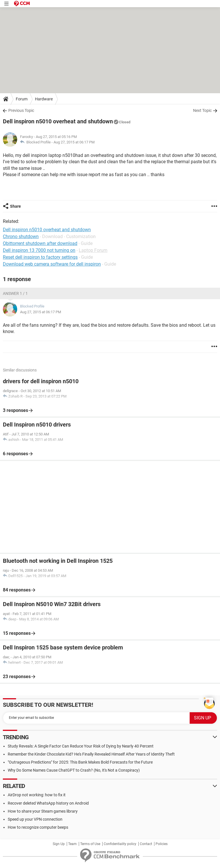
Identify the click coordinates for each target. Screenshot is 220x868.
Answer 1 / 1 (15, 293)
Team (72, 844)
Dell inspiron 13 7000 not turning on (39, 250)
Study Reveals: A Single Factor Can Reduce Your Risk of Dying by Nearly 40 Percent (81, 746)
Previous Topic (21, 110)
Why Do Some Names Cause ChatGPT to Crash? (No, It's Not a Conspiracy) (74, 770)
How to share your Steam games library (43, 811)
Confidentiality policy (120, 844)
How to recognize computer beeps (38, 827)
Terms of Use (90, 844)
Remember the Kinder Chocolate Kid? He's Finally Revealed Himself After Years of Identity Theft (91, 754)
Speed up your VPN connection (35, 819)
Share (15, 206)
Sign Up (59, 844)
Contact (146, 844)
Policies (162, 844)
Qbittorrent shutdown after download (40, 243)
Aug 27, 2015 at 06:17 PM (74, 142)
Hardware (44, 99)
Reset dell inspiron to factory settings (40, 257)
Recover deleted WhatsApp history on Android (48, 803)
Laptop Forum (93, 250)
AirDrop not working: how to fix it (37, 795)
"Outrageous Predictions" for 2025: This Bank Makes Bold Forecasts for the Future (80, 762)
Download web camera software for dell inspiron (52, 264)
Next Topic (202, 110)
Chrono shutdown (21, 237)
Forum (22, 99)
